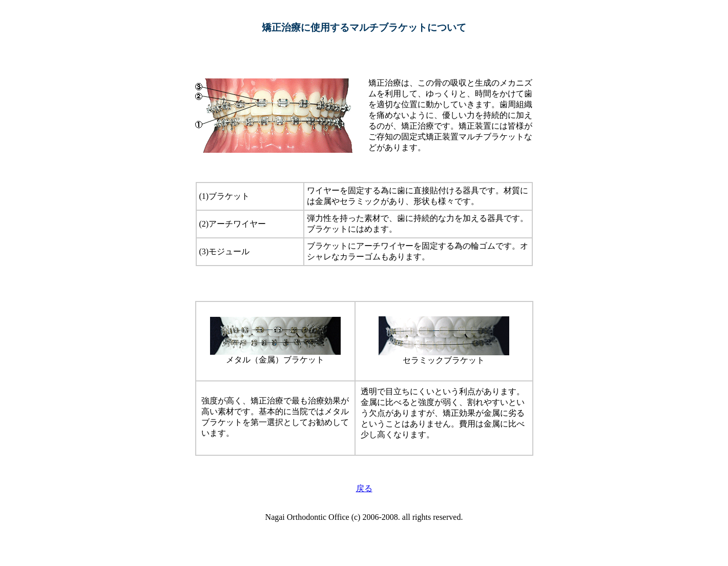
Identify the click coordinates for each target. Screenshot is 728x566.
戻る (364, 488)
